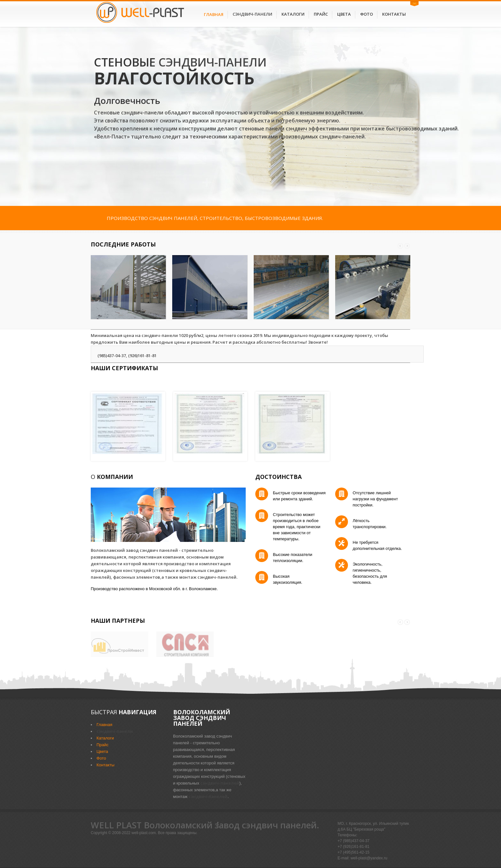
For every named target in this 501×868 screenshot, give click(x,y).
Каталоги (293, 14)
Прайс (321, 14)
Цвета (344, 14)
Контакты (394, 14)
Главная (214, 14)
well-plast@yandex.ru (369, 858)
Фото (366, 14)
